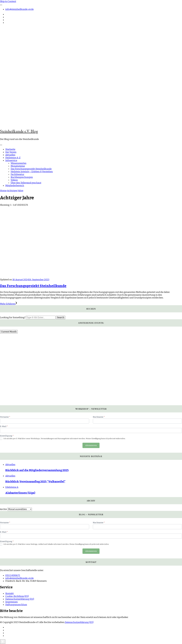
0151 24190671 (13, 575)
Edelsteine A (12, 487)
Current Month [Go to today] (9, 332)
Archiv (4, 509)
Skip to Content (8, 1)
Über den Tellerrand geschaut (26, 183)
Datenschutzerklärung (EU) (20, 599)
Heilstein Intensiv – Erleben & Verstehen (32, 172)
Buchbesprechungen (22, 177)
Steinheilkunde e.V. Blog (19, 131)
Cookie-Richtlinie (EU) (17, 596)
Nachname (99, 417)
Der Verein (11, 152)
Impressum (12, 602)
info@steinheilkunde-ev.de (19, 9)
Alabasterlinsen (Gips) (20, 493)
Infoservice (11, 160)
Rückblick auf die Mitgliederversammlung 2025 (37, 470)
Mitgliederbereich (15, 186)
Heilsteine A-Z (13, 158)
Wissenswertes (18, 163)
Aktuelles (10, 155)
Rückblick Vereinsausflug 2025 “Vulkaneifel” (35, 482)
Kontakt (10, 593)
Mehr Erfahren (9, 304)
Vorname (5, 417)
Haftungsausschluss (16, 605)
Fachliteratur (17, 174)
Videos (14, 180)
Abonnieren (91, 445)
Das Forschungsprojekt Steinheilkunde (31, 169)
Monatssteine (18, 166)
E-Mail (4, 426)
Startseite (10, 149)
